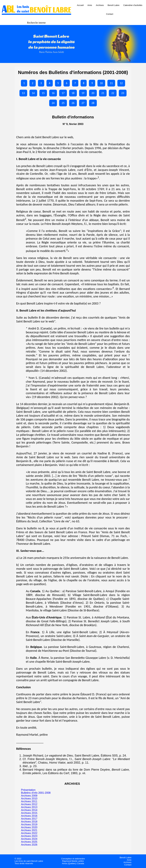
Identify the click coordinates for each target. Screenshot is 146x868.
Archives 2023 (29, 836)
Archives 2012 (29, 804)
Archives (100, 5)
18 (73, 93)
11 (111, 83)
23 (123, 93)
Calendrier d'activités (133, 5)
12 (121, 83)
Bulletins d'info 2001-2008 (36, 793)
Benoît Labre (113, 5)
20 (93, 93)
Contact (110, 14)
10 (101, 83)
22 (113, 93)
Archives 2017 (29, 819)
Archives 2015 (29, 813)
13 (23, 93)
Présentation (28, 790)
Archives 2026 (29, 845)
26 (73, 103)
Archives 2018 (29, 822)
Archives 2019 (29, 825)
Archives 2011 (29, 801)
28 (93, 103)
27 (83, 103)
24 (53, 103)
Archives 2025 (29, 842)
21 (103, 93)
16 (53, 93)
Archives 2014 (29, 810)
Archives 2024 (29, 839)
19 (83, 93)
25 (63, 103)
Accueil (80, 5)
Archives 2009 (29, 796)
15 (43, 93)
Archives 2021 (29, 830)
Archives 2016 (29, 816)
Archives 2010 (29, 799)
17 (63, 93)
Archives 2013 (29, 807)
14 (33, 93)
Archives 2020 (29, 827)
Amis (90, 5)
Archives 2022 (29, 833)
